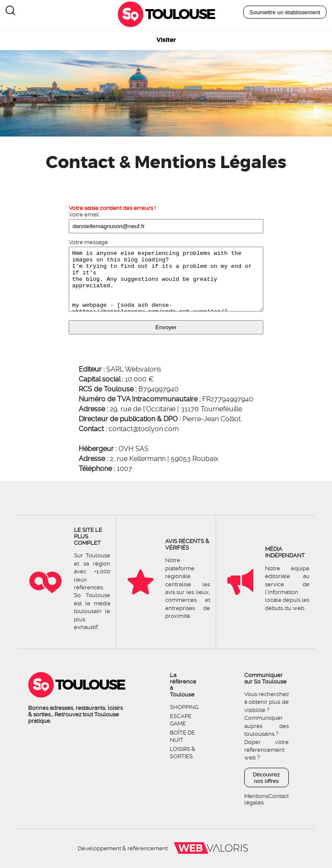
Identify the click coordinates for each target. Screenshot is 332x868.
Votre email (84, 215)
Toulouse (180, 14)
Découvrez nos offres (267, 778)
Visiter (166, 40)
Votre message (88, 242)
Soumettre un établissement (285, 12)
